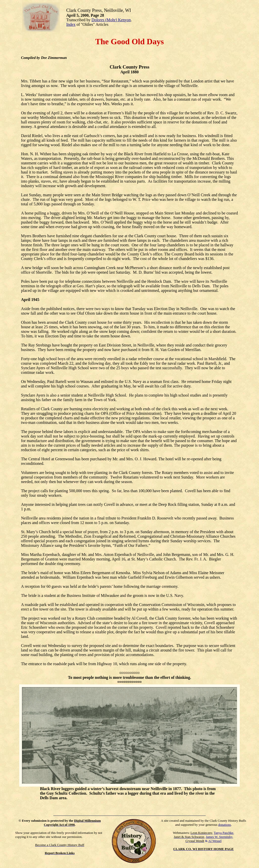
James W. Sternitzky (219, 837)
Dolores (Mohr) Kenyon (111, 20)
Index (71, 24)
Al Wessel (215, 841)
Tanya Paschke (223, 833)
